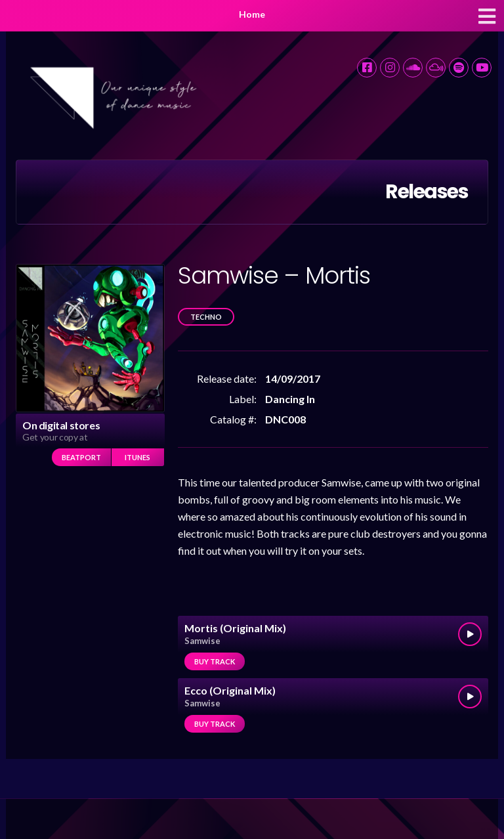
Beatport (81, 457)
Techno (206, 317)
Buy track (215, 661)
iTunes (137, 457)
